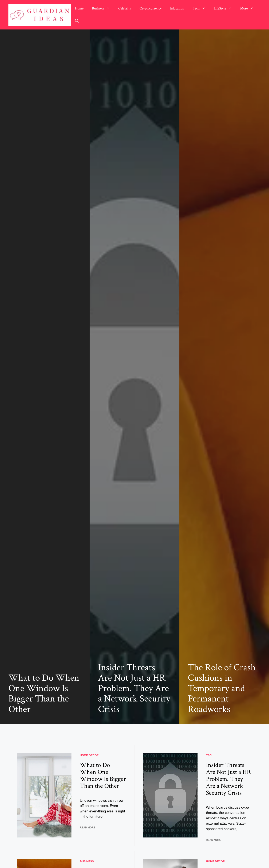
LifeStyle (225, 8)
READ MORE (88, 828)
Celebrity (125, 8)
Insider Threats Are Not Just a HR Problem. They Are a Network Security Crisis (134, 688)
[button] (77, 21)
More (249, 8)
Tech (201, 8)
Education (177, 8)
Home (79, 8)
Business (103, 8)
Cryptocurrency (151, 8)
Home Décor (89, 755)
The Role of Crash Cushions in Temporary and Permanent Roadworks (222, 688)
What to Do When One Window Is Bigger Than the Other (44, 693)
